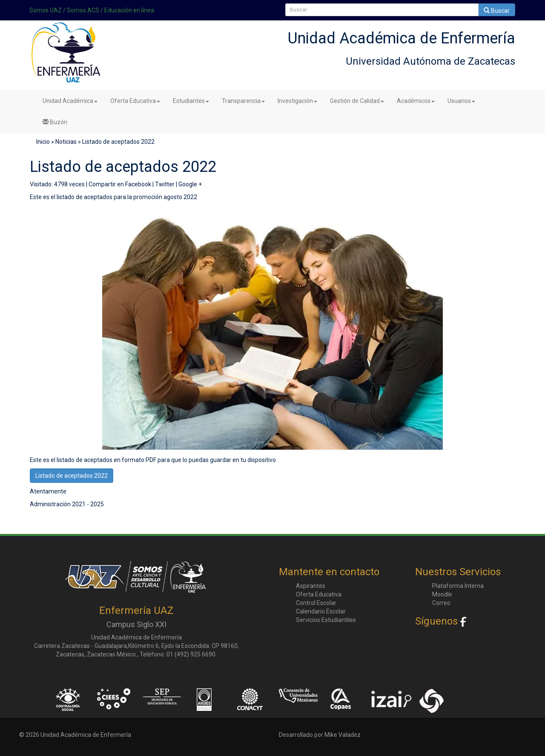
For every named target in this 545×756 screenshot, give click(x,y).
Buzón (55, 122)
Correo (441, 603)
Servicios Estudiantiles (326, 620)
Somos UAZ (46, 10)
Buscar (497, 11)
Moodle (442, 594)
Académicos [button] (416, 101)
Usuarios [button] (461, 101)
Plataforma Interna (458, 586)
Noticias (66, 142)
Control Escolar (316, 603)
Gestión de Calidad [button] (357, 101)
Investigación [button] (297, 101)
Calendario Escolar (321, 611)
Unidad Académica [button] (70, 101)
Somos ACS (83, 10)
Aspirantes (311, 586)
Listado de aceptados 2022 (72, 476)
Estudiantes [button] (191, 101)
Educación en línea (129, 10)
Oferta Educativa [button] (135, 101)
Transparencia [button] (243, 101)
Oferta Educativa (319, 594)
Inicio (43, 142)
